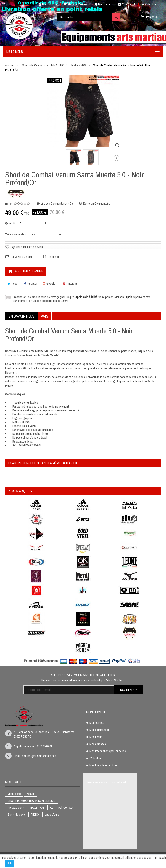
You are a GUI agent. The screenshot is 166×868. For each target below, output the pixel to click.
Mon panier (103, 4)
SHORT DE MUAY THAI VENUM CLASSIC (32, 801)
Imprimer (54, 257)
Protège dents (16, 808)
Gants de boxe (16, 815)
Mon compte (46, 4)
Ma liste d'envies (76, 4)
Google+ (50, 284)
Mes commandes (99, 730)
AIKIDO (35, 815)
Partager (31, 284)
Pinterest (70, 284)
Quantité (10, 223)
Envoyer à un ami (22, 257)
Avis (45, 316)
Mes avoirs (96, 737)
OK (10, 863)
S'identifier (150, 4)
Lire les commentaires (57, 204)
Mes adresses (98, 744)
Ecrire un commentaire (96, 204)
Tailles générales (16, 234)
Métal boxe (14, 794)
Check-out (127, 4)
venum (30, 794)
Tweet (13, 284)
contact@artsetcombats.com (39, 756)
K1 (51, 808)
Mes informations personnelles (108, 751)
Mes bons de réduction (103, 766)
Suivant (117, 158)
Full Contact (66, 808)
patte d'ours (52, 815)
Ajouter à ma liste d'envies (27, 247)
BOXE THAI (37, 808)
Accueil (10, 65)
